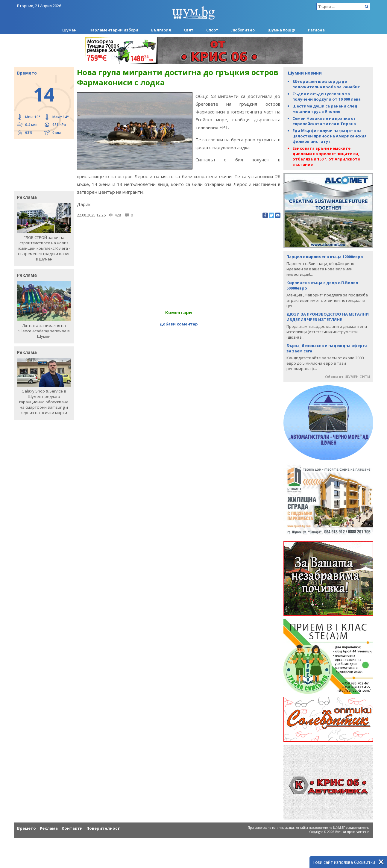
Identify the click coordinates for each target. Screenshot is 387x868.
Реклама (49, 828)
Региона (316, 30)
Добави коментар (179, 324)
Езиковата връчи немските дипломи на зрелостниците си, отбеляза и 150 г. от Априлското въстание (326, 156)
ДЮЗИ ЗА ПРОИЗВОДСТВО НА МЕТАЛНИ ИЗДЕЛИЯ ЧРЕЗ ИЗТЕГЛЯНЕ (328, 317)
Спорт (212, 30)
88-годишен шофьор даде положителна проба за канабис (326, 84)
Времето (26, 828)
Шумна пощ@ (281, 30)
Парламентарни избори (114, 30)
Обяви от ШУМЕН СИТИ (348, 377)
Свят (189, 30)
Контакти (72, 828)
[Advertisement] (41, 165)
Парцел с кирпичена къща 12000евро (325, 257)
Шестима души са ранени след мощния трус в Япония (325, 109)
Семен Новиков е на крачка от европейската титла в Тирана (324, 121)
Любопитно (243, 30)
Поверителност (103, 828)
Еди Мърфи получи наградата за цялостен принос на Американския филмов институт (330, 136)
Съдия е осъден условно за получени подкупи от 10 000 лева (327, 96)
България (161, 30)
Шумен (69, 30)
